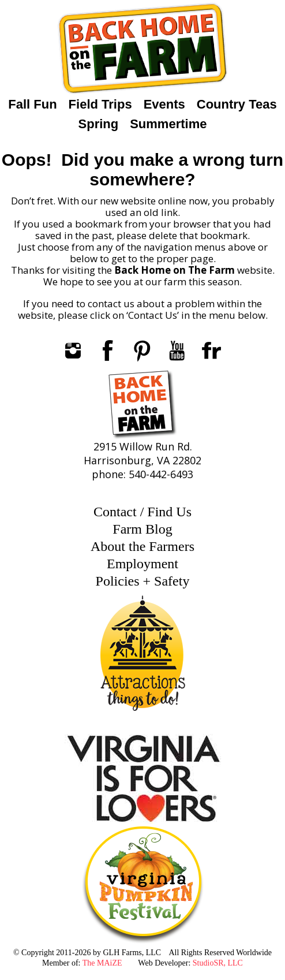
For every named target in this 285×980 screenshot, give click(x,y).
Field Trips (100, 104)
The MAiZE (102, 963)
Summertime (168, 124)
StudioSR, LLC (218, 963)
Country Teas (237, 104)
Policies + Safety (143, 581)
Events (164, 104)
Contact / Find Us (142, 512)
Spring (99, 124)
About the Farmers (142, 546)
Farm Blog (142, 529)
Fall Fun (32, 104)
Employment (142, 564)
